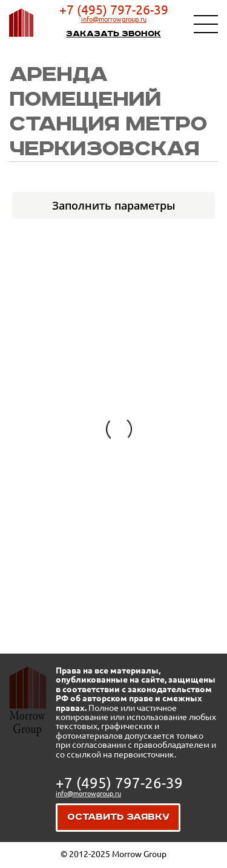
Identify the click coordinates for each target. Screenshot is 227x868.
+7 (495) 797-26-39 (114, 10)
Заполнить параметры (114, 205)
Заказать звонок (113, 34)
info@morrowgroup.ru (114, 19)
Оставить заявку (118, 817)
